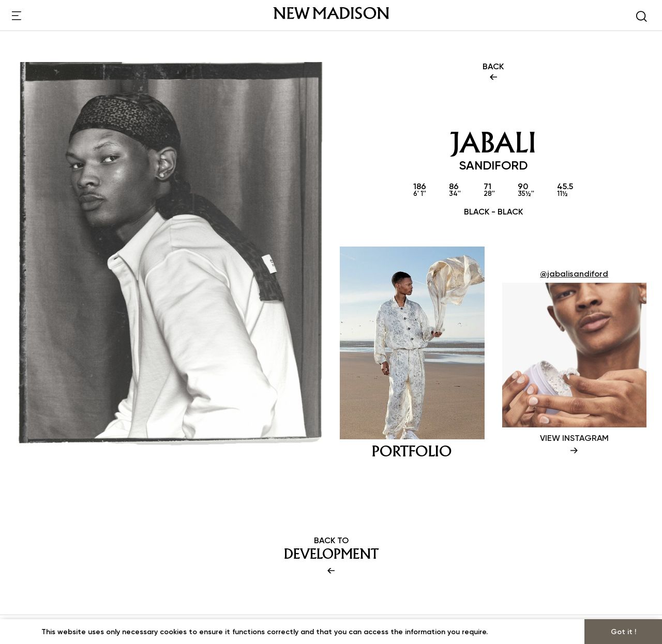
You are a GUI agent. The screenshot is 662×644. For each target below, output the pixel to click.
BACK (493, 72)
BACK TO (331, 556)
